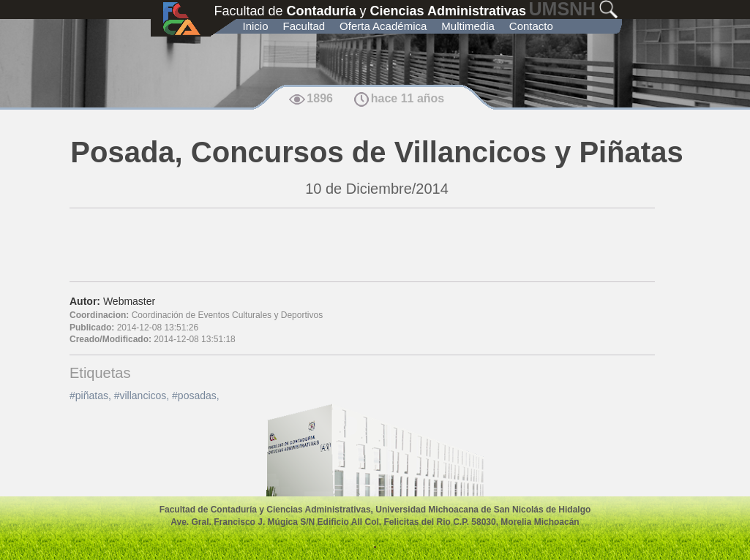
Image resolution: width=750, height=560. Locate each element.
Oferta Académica (383, 26)
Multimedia (468, 26)
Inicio (256, 26)
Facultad (304, 26)
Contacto (531, 26)
